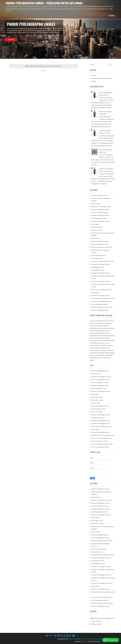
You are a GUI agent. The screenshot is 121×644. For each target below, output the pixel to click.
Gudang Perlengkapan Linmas (100, 215)
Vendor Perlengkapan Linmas (100, 310)
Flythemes (85, 641)
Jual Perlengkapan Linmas (99, 218)
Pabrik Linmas (95, 238)
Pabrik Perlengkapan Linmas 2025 (101, 247)
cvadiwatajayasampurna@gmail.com (103, 618)
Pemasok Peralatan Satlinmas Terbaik (102, 261)
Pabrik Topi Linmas (97, 258)
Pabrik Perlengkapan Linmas (100, 244)
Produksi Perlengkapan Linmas (101, 273)
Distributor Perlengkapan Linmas (101, 207)
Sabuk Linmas (95, 293)
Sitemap (93, 81)
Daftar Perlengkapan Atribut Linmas (102, 78)
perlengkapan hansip (97, 267)
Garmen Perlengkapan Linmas (100, 210)
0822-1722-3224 (96, 621)
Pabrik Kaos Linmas (97, 230)
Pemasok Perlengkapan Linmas (101, 264)
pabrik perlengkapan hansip (99, 241)
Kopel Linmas (95, 224)
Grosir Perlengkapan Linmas (100, 212)
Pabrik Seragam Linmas (98, 255)
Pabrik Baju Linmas (97, 227)
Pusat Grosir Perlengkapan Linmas (101, 290)
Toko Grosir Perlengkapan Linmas (101, 301)
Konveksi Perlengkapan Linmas (101, 221)
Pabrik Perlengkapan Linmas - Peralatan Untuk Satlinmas (44, 3)
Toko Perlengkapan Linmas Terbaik (102, 307)
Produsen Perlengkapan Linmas (101, 281)
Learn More (11, 40)
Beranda (112, 16)
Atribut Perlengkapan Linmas (100, 195)
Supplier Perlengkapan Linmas (100, 296)
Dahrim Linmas (96, 204)
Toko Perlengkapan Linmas (99, 304)
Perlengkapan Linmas (98, 270)
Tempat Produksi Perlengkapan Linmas (103, 298)
